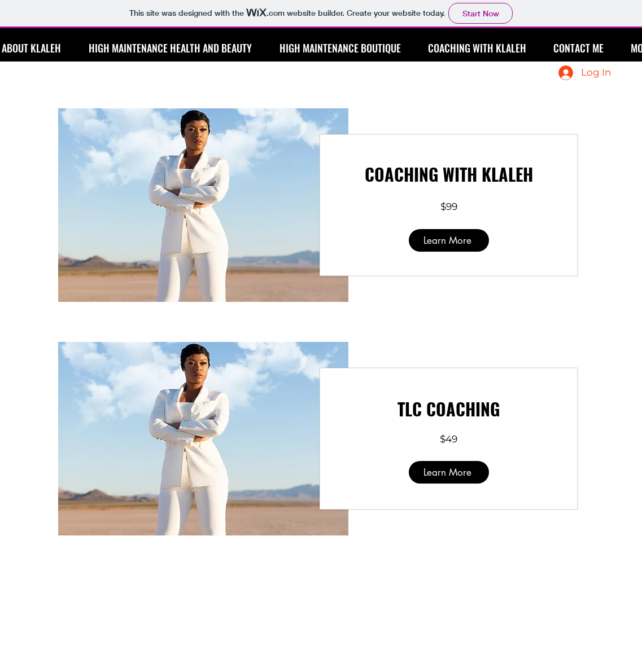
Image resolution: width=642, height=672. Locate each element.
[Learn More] (449, 240)
